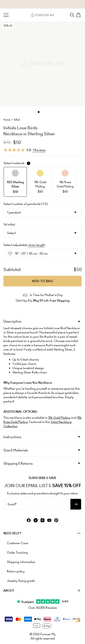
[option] (15, 182)
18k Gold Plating (59, 418)
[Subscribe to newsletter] (76, 504)
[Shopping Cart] (79, 15)
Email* (12, 504)
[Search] (72, 15)
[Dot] (39, 112)
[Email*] (37, 504)
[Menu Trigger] (6, 15)
